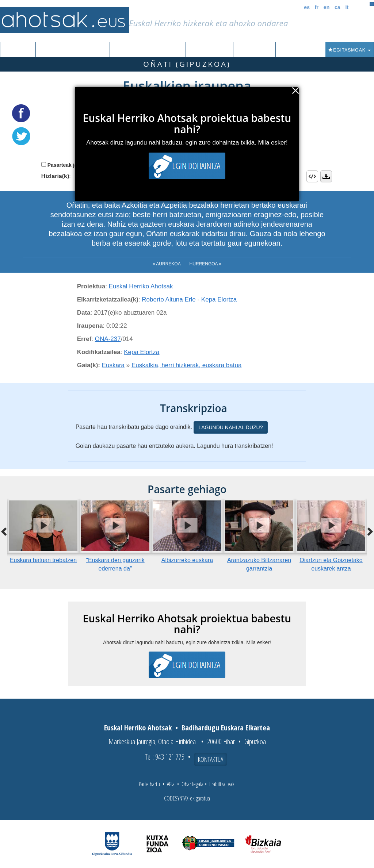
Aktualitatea (209, 50)
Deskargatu (326, 176)
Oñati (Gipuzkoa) (187, 64)
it (347, 7)
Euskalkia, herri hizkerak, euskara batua (186, 365)
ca (337, 7)
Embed (312, 176)
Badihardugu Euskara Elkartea (226, 728)
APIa (171, 784)
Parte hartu (149, 784)
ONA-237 (108, 339)
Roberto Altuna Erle (169, 299)
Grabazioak (57, 50)
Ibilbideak (169, 50)
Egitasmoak (350, 50)
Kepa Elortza (219, 299)
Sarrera (21, 50)
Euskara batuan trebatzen (43, 560)
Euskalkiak (131, 50)
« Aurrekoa (167, 264)
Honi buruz (254, 50)
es (307, 7)
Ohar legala (192, 784)
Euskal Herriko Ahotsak (141, 286)
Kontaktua (211, 759)
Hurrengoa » (205, 264)
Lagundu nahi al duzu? (230, 427)
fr (317, 7)
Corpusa (94, 50)
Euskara (113, 365)
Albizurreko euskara (187, 560)
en (327, 7)
